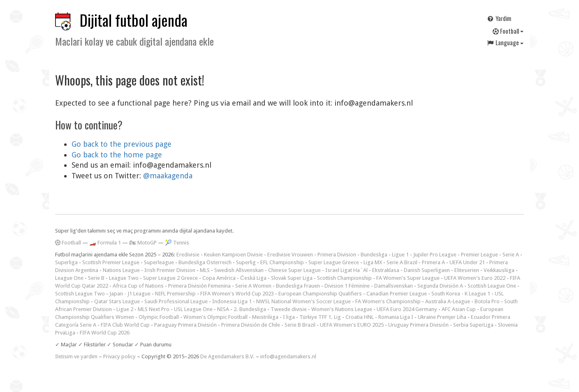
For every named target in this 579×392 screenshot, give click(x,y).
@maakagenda (168, 176)
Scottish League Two (80, 294)
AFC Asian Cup (459, 309)
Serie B (96, 278)
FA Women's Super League (408, 278)
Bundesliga (374, 255)
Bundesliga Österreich (205, 262)
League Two (124, 278)
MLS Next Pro (154, 309)
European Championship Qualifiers (320, 294)
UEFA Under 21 (467, 262)
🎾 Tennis (177, 243)
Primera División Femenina (199, 286)
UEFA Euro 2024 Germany (407, 309)
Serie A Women (253, 286)
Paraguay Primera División (185, 325)
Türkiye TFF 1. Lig (320, 317)
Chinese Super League (294, 270)
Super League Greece (334, 262)
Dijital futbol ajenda (134, 20)
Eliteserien (467, 270)
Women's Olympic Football (215, 317)
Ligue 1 (400, 255)
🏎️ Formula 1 (105, 243)
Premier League (479, 255)
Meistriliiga (265, 317)
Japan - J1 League (130, 294)
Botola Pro (487, 301)
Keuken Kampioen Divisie (233, 255)
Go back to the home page (117, 155)
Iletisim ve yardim (76, 356)
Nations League (121, 270)
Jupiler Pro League (435, 255)
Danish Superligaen (427, 270)
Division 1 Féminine (347, 286)
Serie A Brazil (402, 262)
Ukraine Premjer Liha (442, 317)
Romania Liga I (396, 317)
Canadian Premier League (397, 294)
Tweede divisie (289, 309)
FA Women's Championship (388, 301)
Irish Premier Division (170, 270)
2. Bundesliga (250, 309)
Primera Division (337, 255)
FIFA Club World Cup (125, 325)
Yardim (499, 18)
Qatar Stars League (117, 301)
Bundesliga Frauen (298, 286)
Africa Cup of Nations (138, 286)
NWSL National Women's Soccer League (303, 301)
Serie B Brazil (300, 325)
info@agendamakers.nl (288, 356)
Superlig (246, 262)
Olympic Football (159, 317)
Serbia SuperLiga (473, 325)
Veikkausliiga (499, 270)
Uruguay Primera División (418, 325)
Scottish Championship (344, 278)
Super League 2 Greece (170, 278)
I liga (289, 317)
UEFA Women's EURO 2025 (352, 325)
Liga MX (373, 262)
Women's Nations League (342, 309)
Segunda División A (440, 286)
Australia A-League (448, 301)
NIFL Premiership (175, 294)
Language (505, 42)
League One (69, 278)
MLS (205, 270)
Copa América (219, 278)
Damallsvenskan (394, 286)
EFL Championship (282, 262)
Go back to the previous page (122, 144)
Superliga (66, 262)
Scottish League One (492, 286)
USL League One (193, 309)
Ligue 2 (125, 309)
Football (508, 31)
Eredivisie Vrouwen (290, 255)
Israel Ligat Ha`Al (346, 270)
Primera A (433, 262)
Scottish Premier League (111, 262)
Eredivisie (188, 255)
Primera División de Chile (251, 325)
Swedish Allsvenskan (239, 270)
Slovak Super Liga (292, 278)
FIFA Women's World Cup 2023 (237, 294)
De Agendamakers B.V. (227, 356)
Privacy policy (119, 356)
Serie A (511, 255)
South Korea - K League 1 (461, 294)
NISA (223, 309)
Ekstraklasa (386, 270)
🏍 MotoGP (143, 243)
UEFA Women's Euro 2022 (475, 278)
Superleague (159, 262)
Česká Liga (253, 278)
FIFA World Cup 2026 (105, 333)
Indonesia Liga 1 (232, 301)
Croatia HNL (360, 317)
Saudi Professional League (176, 301)
